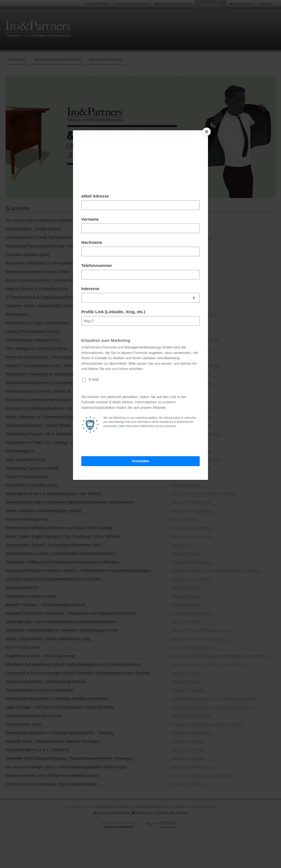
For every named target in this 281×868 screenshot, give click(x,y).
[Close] (207, 132)
